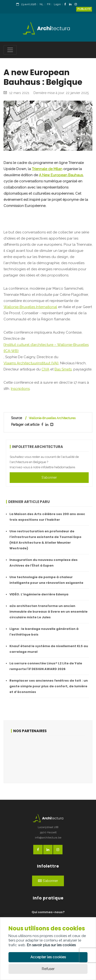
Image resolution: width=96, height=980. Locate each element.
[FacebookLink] (66, 5)
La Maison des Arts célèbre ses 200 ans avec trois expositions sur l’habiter (47, 517)
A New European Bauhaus (61, 175)
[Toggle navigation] (10, 50)
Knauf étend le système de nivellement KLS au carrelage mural (49, 649)
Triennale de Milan (47, 169)
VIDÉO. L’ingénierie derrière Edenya (39, 594)
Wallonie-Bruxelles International (30, 307)
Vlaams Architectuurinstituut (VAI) (31, 363)
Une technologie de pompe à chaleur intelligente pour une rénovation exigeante (46, 580)
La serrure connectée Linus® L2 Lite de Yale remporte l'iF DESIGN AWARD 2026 (46, 666)
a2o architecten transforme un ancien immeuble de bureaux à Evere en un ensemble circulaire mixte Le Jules (48, 612)
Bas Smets (63, 369)
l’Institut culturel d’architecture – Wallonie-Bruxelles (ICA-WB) (46, 348)
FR (49, 4)
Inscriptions (20, 389)
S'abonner (49, 477)
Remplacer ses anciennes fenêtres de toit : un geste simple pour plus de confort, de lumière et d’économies (49, 686)
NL (42, 4)
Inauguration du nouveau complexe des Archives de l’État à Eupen (44, 563)
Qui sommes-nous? (48, 912)
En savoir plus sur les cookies (51, 945)
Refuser (48, 969)
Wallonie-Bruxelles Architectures (52, 418)
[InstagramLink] (77, 5)
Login (57, 4)
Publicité (84, 9)
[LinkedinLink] (71, 5)
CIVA (45, 369)
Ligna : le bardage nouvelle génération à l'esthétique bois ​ (44, 632)
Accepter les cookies (48, 957)
